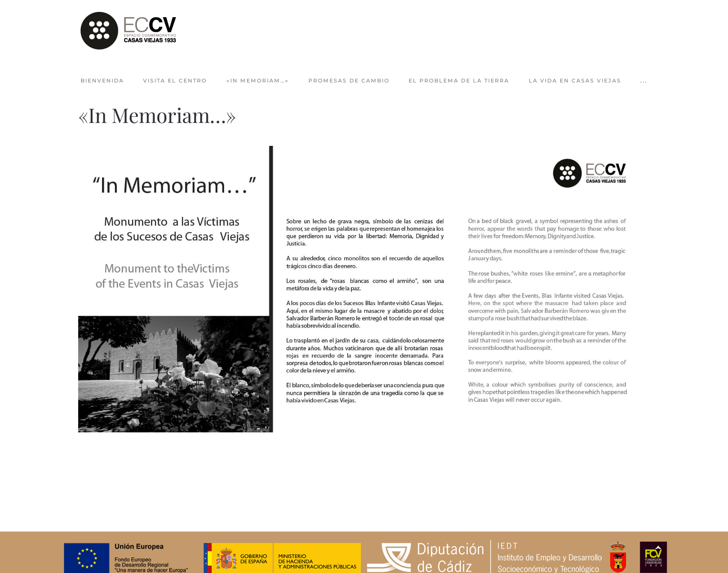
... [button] (644, 81)
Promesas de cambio (349, 81)
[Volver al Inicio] (128, 31)
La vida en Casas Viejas (575, 81)
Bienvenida (102, 81)
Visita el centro (175, 81)
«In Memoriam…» (258, 81)
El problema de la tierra (459, 81)
